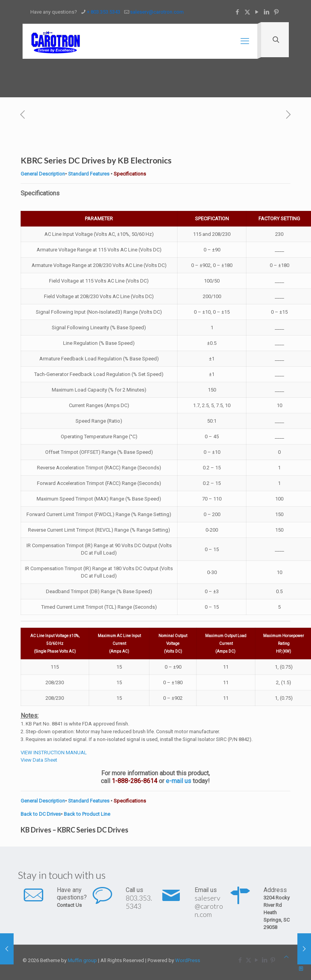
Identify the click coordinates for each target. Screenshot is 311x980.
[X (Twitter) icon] (247, 12)
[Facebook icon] (238, 12)
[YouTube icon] (257, 12)
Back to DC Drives (41, 814)
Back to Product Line (87, 814)
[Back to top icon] (286, 957)
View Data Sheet (39, 760)
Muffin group (82, 960)
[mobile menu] (245, 41)
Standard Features (88, 174)
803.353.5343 (139, 902)
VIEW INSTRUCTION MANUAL (54, 753)
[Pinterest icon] (277, 12)
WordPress (188, 960)
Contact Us (69, 905)
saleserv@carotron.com (209, 906)
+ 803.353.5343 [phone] (104, 12)
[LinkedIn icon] (267, 12)
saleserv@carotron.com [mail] (157, 12)
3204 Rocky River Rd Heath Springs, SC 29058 (277, 912)
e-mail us (178, 781)
